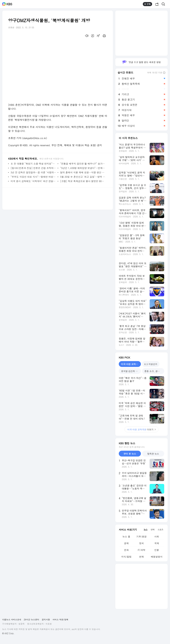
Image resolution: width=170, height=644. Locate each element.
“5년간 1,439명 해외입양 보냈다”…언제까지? (83, 168)
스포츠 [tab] (160, 529)
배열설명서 (157, 557)
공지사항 (46, 619)
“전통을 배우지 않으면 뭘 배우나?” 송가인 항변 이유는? (83, 164)
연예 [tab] (153, 529)
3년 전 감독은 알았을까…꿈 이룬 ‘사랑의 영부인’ (33, 172)
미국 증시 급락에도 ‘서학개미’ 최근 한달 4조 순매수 (33, 181)
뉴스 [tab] (146, 529)
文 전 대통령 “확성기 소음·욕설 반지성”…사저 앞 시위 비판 (33, 164)
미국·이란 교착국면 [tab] (131, 364)
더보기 (142, 429)
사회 (157, 537)
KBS (9, 4)
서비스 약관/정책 (60, 619)
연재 (141, 557)
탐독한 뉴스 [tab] (153, 454)
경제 (126, 543)
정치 (141, 543)
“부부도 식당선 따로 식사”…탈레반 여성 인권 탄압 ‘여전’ (33, 177)
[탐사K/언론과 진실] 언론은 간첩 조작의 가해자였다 (33, 168)
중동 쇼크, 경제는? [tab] (154, 371)
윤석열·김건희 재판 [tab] (131, 371)
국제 (157, 543)
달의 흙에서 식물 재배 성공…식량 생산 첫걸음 (83, 172)
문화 (126, 550)
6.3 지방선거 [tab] (151, 364)
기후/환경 (142, 537)
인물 (157, 550)
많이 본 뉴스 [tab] (130, 454)
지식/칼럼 (126, 557)
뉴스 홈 (126, 537)
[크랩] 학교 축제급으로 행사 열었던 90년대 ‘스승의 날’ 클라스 (83, 181)
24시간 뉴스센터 (32, 619)
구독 (147, 4)
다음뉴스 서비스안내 (12, 619)
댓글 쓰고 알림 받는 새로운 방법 (141, 62)
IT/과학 (141, 550)
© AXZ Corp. (8, 633)
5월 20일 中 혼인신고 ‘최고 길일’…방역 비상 (83, 177)
